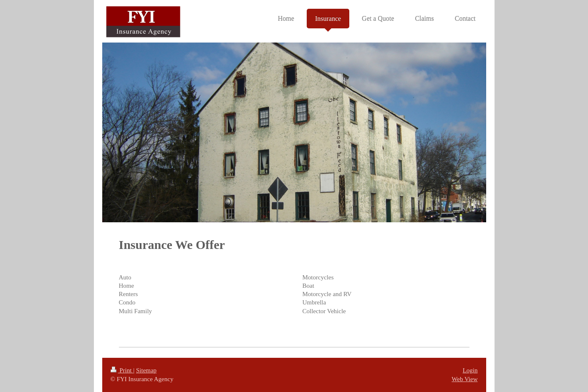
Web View (464, 379)
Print (122, 370)
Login (470, 370)
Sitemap (146, 370)
